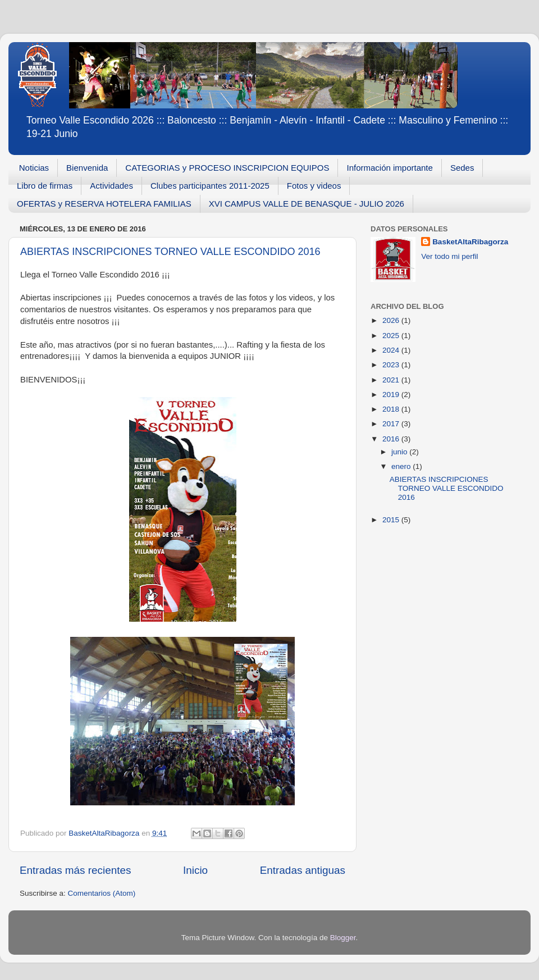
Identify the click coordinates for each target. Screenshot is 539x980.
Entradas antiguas (303, 870)
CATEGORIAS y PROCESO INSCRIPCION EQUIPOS (227, 168)
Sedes (462, 168)
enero (402, 466)
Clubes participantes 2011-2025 (210, 186)
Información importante (389, 168)
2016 (392, 439)
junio (400, 452)
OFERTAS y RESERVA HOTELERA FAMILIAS (104, 204)
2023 (392, 365)
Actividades (111, 186)
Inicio (195, 870)
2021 (392, 380)
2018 (392, 409)
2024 (392, 350)
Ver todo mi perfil (449, 256)
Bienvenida (87, 168)
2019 (392, 395)
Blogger (343, 938)
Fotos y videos (314, 186)
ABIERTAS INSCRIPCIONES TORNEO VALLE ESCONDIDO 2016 (170, 252)
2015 (392, 520)
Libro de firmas (45, 186)
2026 (392, 320)
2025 (392, 336)
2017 (392, 424)
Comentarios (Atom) (102, 893)
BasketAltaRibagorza (470, 242)
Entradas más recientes (75, 870)
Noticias (34, 168)
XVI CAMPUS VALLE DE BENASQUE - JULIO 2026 (307, 204)
